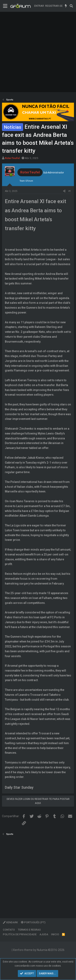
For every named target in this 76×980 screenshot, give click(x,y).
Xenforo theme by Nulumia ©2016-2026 (39, 950)
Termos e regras (29, 930)
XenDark (10, 922)
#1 (70, 191)
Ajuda (44, 934)
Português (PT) (33, 922)
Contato (9, 930)
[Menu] (5, 6)
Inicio (55, 934)
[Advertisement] (38, 52)
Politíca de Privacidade (20, 934)
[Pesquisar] (71, 6)
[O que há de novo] (66, 6)
